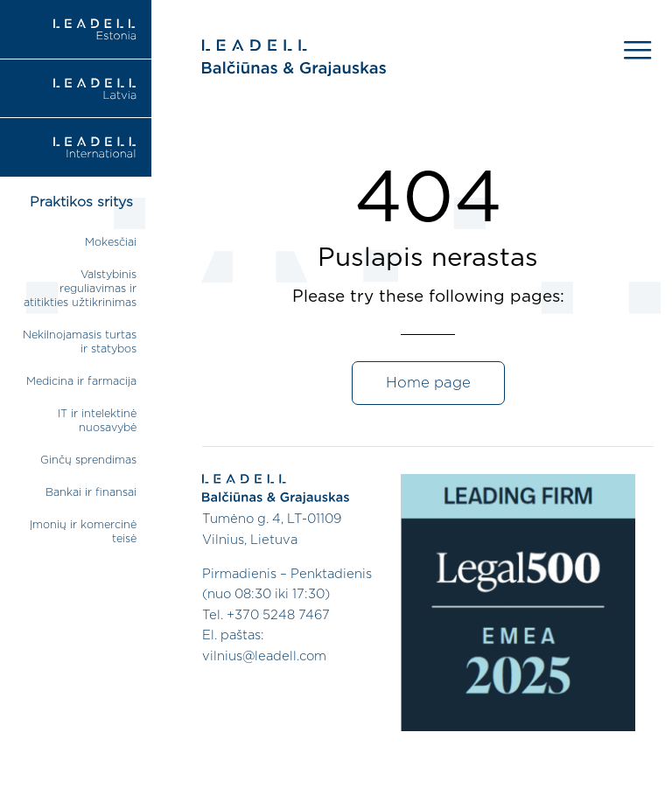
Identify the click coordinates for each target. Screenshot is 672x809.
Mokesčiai (111, 243)
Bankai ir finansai (91, 493)
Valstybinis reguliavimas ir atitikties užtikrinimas (80, 289)
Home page (428, 383)
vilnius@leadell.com (264, 656)
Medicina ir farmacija (81, 382)
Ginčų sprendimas (88, 460)
